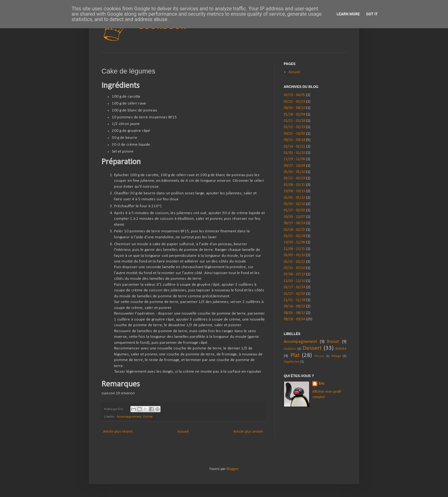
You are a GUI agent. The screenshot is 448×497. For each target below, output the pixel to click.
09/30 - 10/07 (294, 217)
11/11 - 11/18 (294, 300)
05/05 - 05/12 (294, 198)
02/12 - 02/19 (294, 127)
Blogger (232, 469)
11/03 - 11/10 (294, 281)
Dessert (312, 348)
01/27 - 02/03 (294, 210)
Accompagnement (129, 417)
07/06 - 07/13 (294, 274)
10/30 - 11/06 (294, 242)
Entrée (148, 417)
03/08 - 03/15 (294, 185)
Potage (336, 356)
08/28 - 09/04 (294, 319)
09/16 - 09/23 (294, 306)
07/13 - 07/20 (294, 268)
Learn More (348, 14)
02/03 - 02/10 (294, 204)
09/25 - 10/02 (294, 134)
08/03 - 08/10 (294, 108)
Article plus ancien (248, 432)
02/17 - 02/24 (294, 287)
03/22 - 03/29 (294, 102)
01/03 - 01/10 (294, 153)
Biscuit (333, 342)
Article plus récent (118, 432)
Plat (295, 356)
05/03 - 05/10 (294, 172)
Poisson (320, 356)
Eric (321, 384)
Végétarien (291, 362)
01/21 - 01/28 (294, 121)
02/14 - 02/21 (294, 147)
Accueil (183, 432)
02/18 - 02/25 (294, 230)
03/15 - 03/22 (294, 262)
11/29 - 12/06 (294, 159)
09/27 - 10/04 (294, 166)
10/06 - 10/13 (294, 191)
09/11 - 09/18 (294, 140)
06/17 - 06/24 (294, 223)
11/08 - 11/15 (294, 249)
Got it (372, 14)
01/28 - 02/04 (294, 115)
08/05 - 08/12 (294, 313)
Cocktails (290, 349)
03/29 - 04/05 (294, 95)
